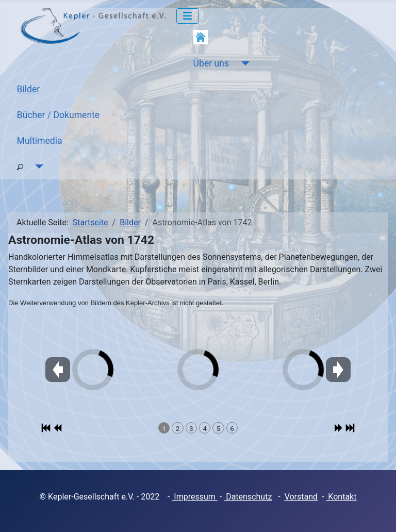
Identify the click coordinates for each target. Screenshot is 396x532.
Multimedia (40, 141)
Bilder (29, 89)
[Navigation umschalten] (188, 16)
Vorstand (301, 497)
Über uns (211, 63)
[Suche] (37, 167)
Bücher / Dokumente (59, 115)
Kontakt (341, 497)
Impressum (194, 497)
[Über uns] (243, 63)
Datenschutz (248, 497)
